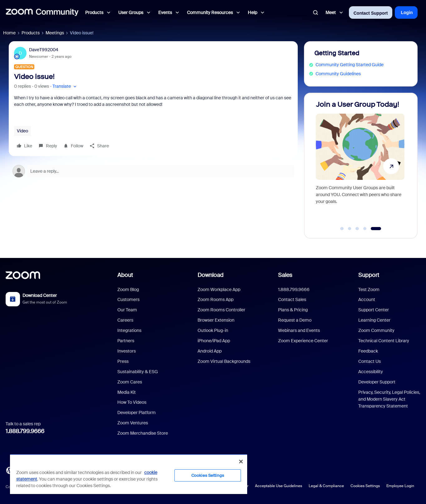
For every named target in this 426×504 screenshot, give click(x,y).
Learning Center (374, 320)
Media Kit (127, 392)
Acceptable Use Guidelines (279, 486)
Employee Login (400, 486)
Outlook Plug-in (213, 330)
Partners (126, 341)
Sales (285, 275)
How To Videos (132, 402)
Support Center (374, 310)
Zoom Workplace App (219, 289)
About (125, 275)
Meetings (55, 33)
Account (367, 299)
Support (369, 275)
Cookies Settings (365, 486)
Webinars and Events (299, 330)
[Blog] (10, 470)
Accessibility (371, 372)
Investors (127, 351)
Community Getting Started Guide (350, 65)
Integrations (129, 330)
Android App (210, 351)
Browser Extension (216, 320)
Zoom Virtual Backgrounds (224, 361)
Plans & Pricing (293, 310)
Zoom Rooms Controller (221, 310)
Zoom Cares (130, 382)
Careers (125, 320)
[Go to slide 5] (376, 229)
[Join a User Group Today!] (360, 163)
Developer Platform (137, 413)
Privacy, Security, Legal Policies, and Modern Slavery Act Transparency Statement (389, 399)
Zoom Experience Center (303, 341)
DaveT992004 (44, 50)
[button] (65, 86)
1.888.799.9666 (25, 431)
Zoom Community (376, 330)
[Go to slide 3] (357, 229)
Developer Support (377, 382)
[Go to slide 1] (342, 229)
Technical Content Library (384, 341)
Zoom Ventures (133, 423)
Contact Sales (292, 299)
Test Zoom (369, 289)
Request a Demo (295, 320)
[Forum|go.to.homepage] (42, 12)
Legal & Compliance (326, 486)
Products (31, 33)
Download (211, 275)
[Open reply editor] (153, 171)
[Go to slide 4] (365, 229)
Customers (128, 299)
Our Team (127, 310)
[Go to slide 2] (350, 229)
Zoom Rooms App (215, 299)
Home (9, 33)
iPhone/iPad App (214, 341)
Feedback (368, 351)
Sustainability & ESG (138, 372)
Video (22, 131)
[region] (129, 474)
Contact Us (370, 361)
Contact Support (371, 13)
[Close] (241, 462)
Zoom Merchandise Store (143, 433)
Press (123, 361)
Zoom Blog (128, 289)
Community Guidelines (338, 74)
